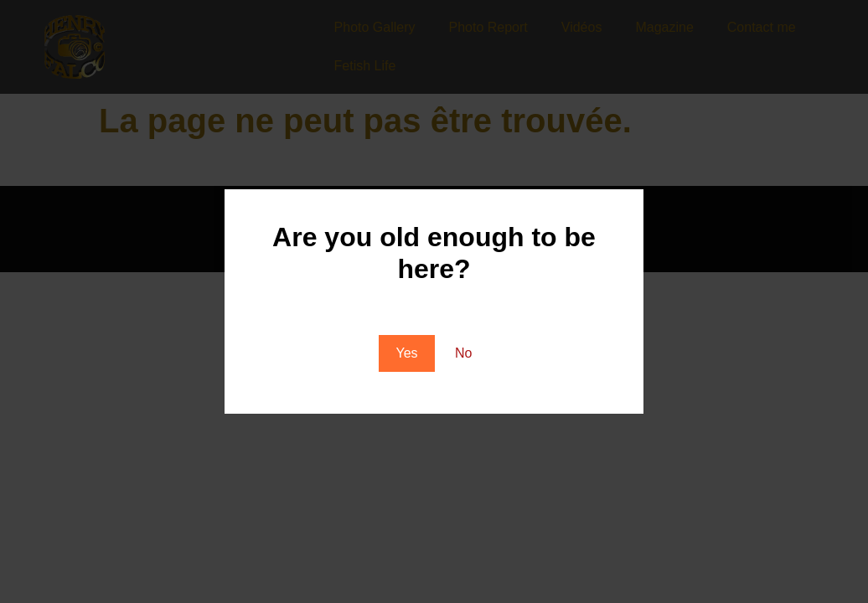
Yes (406, 353)
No (463, 353)
